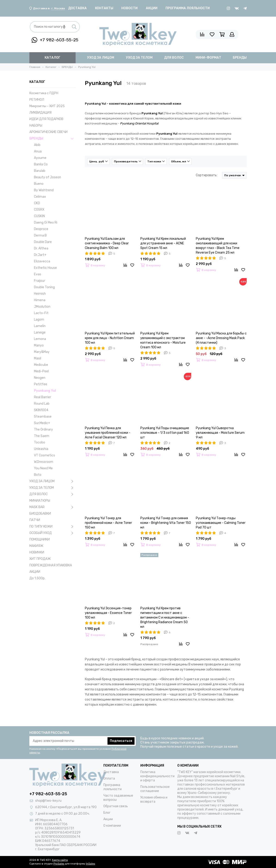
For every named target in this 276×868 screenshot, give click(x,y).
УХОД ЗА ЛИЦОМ (52, 481)
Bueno (39, 184)
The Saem (42, 436)
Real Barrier (43, 397)
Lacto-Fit (41, 313)
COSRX (39, 210)
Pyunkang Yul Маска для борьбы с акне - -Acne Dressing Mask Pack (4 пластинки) (221, 338)
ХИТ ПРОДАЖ (40, 559)
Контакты (104, 8)
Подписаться (121, 741)
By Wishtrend (44, 190)
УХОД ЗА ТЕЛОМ (52, 488)
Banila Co (41, 164)
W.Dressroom (44, 462)
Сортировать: (207, 175)
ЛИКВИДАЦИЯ (40, 113)
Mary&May (42, 352)
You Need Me (43, 468)
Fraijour (40, 281)
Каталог (52, 58)
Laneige (40, 332)
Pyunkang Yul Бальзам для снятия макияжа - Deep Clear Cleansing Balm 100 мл (107, 243)
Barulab (40, 171)
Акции (152, 8)
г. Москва (58, 8)
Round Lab (42, 404)
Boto (38, 475)
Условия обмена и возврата (154, 800)
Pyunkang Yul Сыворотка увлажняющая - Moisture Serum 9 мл (220, 433)
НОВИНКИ (37, 552)
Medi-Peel (41, 371)
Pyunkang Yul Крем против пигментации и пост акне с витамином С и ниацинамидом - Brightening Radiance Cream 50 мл (165, 618)
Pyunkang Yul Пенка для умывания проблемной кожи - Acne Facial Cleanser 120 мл (108, 433)
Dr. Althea (41, 248)
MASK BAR (52, 507)
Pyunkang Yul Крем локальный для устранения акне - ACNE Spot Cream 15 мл (163, 243)
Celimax (40, 197)
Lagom (39, 320)
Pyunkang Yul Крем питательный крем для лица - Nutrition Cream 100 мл (110, 338)
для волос (174, 58)
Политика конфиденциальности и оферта (157, 776)
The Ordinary (43, 429)
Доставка (77, 8)
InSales (90, 864)
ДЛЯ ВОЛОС (52, 494)
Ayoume (40, 158)
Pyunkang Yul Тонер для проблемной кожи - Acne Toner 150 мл (108, 523)
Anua (38, 151)
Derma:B (40, 235)
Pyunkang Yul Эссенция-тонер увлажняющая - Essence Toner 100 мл (108, 613)
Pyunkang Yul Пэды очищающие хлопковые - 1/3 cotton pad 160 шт (165, 433)
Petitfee (41, 384)
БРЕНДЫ (52, 139)
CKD (37, 203)
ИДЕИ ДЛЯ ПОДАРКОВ (46, 119)
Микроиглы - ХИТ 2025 (47, 106)
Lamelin (40, 326)
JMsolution (42, 307)
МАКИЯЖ (36, 546)
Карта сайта (60, 860)
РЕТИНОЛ (37, 100)
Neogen (40, 378)
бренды (240, 58)
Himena (40, 300)
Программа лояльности (188, 8)
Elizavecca (42, 261)
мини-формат (208, 58)
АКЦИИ (35, 572)
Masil (38, 358)
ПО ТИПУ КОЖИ (52, 527)
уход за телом (139, 58)
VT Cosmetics (44, 455)
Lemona (40, 339)
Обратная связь (116, 806)
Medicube (41, 365)
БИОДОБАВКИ (40, 514)
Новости (129, 8)
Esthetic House (45, 268)
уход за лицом (101, 58)
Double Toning (44, 287)
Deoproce (41, 229)
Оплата (109, 778)
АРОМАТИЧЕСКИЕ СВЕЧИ (48, 132)
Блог (107, 813)
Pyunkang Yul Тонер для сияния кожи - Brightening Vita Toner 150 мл (166, 523)
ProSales (59, 864)
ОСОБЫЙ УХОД (52, 533)
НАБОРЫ (36, 126)
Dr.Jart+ (40, 255)
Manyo (39, 345)
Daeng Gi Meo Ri (46, 223)
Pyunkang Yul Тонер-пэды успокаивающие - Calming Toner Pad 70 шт (221, 523)
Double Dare (43, 242)
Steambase (43, 417)
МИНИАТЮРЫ (40, 501)
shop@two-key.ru (48, 801)
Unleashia (41, 449)
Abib (37, 145)
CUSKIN (39, 216)
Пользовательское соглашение (155, 789)
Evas (38, 274)
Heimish (40, 294)
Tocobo (40, 442)
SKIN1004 (41, 410)
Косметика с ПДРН (44, 93)
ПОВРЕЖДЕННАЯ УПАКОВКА (51, 565)
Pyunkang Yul (45, 391)
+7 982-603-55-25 (55, 40)
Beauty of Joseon (48, 177)
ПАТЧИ (35, 520)
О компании (112, 826)
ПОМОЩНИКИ (40, 539)
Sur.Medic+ (42, 423)
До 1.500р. (37, 578)
